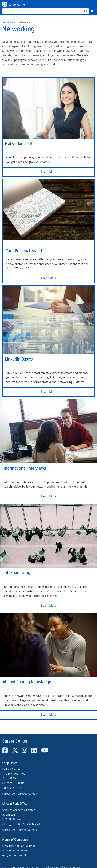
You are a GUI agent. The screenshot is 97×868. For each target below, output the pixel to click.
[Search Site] (46, 11)
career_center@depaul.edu (20, 793)
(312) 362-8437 (12, 788)
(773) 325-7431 (34, 824)
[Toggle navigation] (92, 11)
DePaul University (5, 5)
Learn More (48, 172)
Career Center (17, 4)
